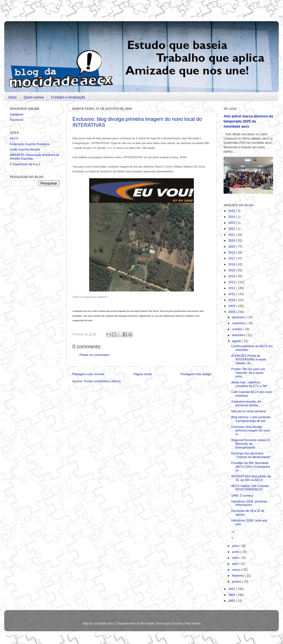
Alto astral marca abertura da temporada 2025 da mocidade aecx (248, 121)
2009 (232, 306)
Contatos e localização (68, 97)
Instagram (17, 114)
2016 (232, 264)
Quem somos (34, 97)
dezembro (239, 317)
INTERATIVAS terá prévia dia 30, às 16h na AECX (251, 478)
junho (236, 552)
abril (235, 564)
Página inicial (142, 374)
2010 (232, 300)
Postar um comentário (95, 355)
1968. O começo (242, 495)
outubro (238, 329)
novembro (239, 323)
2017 (232, 258)
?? (233, 532)
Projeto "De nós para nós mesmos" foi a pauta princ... (248, 373)
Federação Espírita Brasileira (30, 144)
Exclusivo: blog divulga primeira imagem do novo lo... (251, 430)
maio (236, 558)
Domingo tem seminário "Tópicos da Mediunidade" (251, 455)
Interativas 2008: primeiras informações (249, 503)
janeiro (237, 581)
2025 (232, 211)
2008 (232, 312)
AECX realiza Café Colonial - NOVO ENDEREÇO (251, 488)
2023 (232, 223)
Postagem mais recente (88, 374)
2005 (232, 601)
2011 (232, 294)
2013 (232, 282)
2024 (232, 217)
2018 (232, 252)
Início (13, 97)
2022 (232, 229)
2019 (232, 246)
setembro (239, 335)
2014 (232, 276)
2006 (232, 595)
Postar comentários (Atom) (102, 381)
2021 (232, 235)
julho (236, 546)
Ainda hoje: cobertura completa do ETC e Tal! (249, 384)
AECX (14, 138)
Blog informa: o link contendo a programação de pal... (251, 419)
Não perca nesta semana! (249, 411)
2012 (232, 288)
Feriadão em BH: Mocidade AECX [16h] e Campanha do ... (250, 467)
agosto (237, 341)
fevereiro (238, 576)
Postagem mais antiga (196, 374)
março (237, 570)
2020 (232, 241)
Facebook (17, 120)
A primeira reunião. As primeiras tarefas (246, 403)
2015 (232, 270)
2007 (232, 589)
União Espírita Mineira (25, 149)
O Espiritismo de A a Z (25, 164)
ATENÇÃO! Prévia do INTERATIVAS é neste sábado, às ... (249, 359)
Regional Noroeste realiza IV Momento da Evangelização (251, 444)
